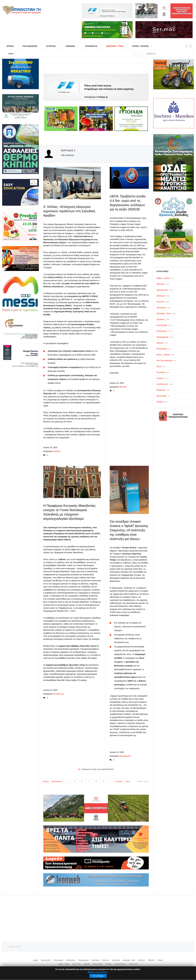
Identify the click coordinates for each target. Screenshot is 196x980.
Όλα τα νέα (77, 963)
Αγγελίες (87, 963)
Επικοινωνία (133, 963)
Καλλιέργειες (71, 960)
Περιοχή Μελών (120, 963)
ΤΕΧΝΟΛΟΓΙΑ (91, 46)
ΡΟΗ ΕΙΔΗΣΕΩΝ (30, 46)
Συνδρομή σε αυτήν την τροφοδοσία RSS (98, 769)
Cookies (108, 963)
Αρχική (35, 960)
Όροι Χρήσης (98, 963)
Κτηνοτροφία (59, 960)
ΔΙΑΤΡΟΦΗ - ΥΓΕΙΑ (115, 46)
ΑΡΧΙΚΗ (10, 46)
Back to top (15, 946)
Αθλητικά (123, 386)
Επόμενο (119, 781)
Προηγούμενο (57, 781)
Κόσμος (160, 960)
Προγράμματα (125, 755)
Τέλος (128, 781)
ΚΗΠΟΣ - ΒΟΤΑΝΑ (140, 46)
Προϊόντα (56, 451)
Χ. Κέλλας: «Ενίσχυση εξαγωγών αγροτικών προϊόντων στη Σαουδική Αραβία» (69, 211)
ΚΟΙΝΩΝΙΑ (70, 46)
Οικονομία (95, 960)
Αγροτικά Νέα (46, 960)
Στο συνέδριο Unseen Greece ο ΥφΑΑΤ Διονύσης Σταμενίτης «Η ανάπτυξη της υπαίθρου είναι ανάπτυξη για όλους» (129, 530)
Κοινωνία (105, 960)
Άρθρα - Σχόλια (64, 963)
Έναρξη (46, 781)
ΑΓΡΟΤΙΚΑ (51, 46)
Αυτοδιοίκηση (58, 693)
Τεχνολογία (116, 960)
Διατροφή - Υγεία (129, 960)
